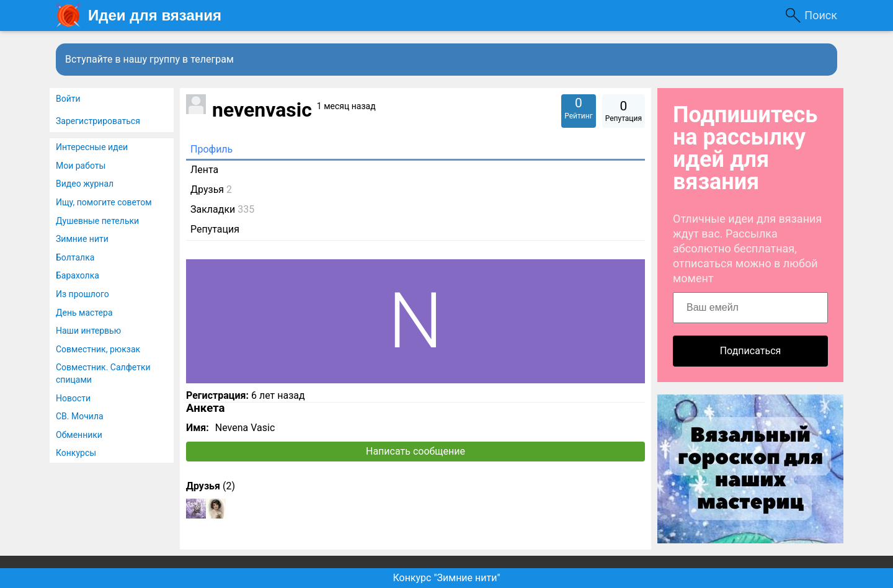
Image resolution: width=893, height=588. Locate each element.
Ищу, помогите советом (104, 202)
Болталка (75, 257)
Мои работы (81, 166)
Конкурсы (76, 453)
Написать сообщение (415, 451)
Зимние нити (82, 239)
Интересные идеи (92, 147)
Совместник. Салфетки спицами (103, 373)
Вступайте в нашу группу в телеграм (149, 59)
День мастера (84, 313)
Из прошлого (82, 294)
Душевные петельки (97, 221)
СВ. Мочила (80, 416)
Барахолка (78, 275)
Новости (73, 398)
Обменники (79, 435)
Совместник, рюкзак (98, 349)
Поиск (821, 15)
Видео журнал (85, 184)
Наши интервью (88, 331)
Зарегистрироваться (98, 121)
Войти (68, 99)
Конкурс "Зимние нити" (446, 578)
